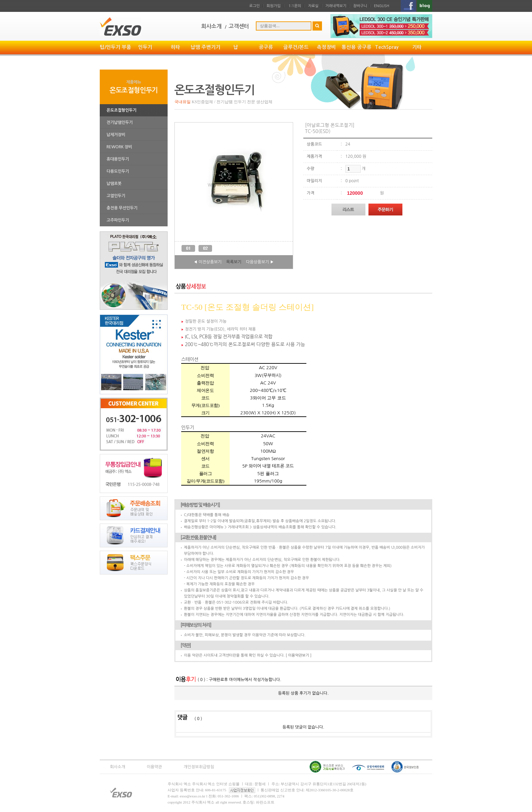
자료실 (313, 6)
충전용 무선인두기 (122, 208)
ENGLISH (382, 6)
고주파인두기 (118, 220)
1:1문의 (295, 6)
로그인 (255, 6)
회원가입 (274, 6)
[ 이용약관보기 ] (299, 655)
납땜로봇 (114, 184)
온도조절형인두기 (121, 110)
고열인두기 (116, 196)
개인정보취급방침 (199, 767)
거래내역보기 (336, 6)
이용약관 (155, 767)
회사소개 (118, 767)
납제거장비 (116, 135)
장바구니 (360, 6)
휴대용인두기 (118, 159)
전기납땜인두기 (120, 122)
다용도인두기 (118, 171)
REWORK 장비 (119, 147)
